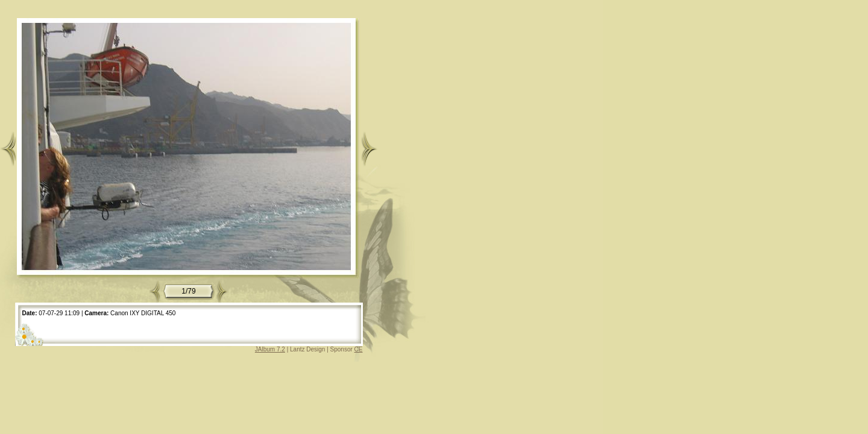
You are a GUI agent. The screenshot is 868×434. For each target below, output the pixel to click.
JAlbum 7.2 (270, 349)
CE (359, 349)
